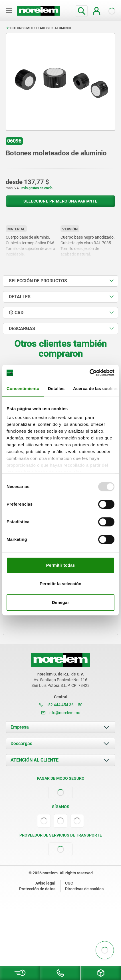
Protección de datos (37, 889)
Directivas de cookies (84, 889)
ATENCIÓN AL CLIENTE (35, 760)
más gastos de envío (37, 188)
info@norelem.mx (61, 713)
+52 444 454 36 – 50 (61, 705)
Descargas (21, 744)
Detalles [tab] (56, 388)
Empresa (20, 727)
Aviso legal (45, 883)
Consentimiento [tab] (23, 388)
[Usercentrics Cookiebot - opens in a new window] (89, 373)
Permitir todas (61, 565)
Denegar (61, 602)
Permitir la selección (61, 584)
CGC (69, 883)
